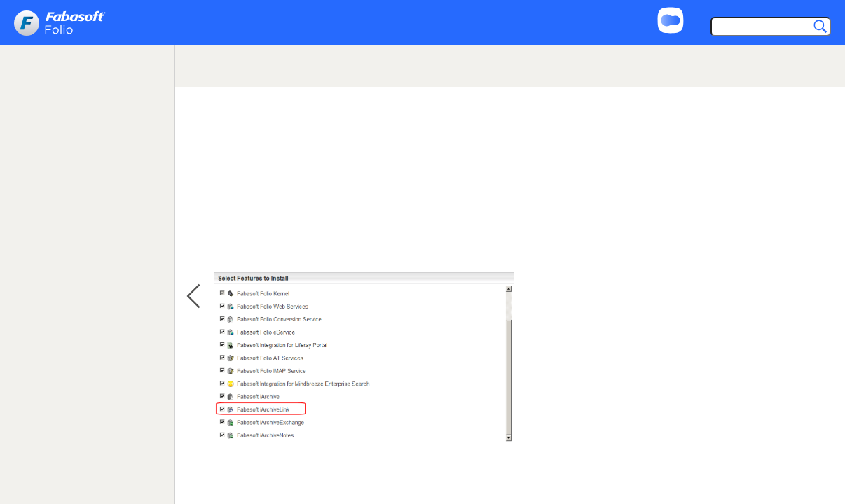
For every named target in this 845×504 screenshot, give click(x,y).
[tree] (87, 122)
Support (719, 8)
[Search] (768, 28)
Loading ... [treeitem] (48, 105)
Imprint (772, 8)
